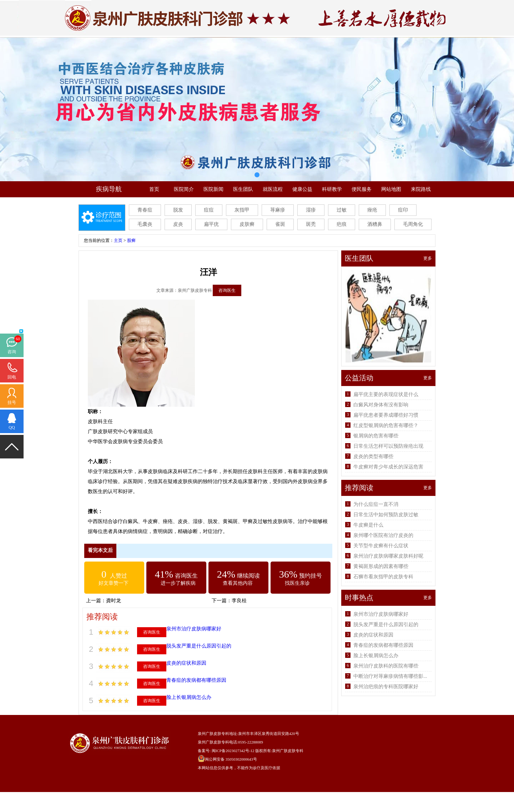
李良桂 (239, 601)
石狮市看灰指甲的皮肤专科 (383, 577)
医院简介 (184, 189)
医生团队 (243, 189)
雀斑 (280, 224)
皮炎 (178, 224)
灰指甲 (242, 210)
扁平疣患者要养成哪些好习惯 (386, 415)
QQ (12, 427)
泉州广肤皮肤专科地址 (217, 734)
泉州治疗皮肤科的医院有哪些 (386, 666)
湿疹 (311, 210)
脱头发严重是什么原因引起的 (199, 646)
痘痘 (209, 210)
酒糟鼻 (375, 224)
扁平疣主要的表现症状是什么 (386, 394)
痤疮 (372, 210)
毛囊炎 (145, 224)
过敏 (342, 210)
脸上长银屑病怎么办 (189, 697)
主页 (118, 240)
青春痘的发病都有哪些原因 (196, 680)
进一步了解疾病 (178, 583)
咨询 (12, 352)
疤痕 (342, 224)
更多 (428, 258)
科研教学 (332, 189)
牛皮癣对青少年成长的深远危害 (388, 467)
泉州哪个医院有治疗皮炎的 (383, 535)
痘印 (403, 210)
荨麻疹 (278, 210)
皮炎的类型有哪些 (373, 456)
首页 (154, 189)
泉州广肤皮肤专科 (288, 751)
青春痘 (145, 210)
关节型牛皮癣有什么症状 (381, 546)
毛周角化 (413, 224)
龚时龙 (114, 601)
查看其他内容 (238, 583)
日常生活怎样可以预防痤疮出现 (388, 446)
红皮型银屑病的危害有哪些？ (386, 425)
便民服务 (362, 189)
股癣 (131, 240)
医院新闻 (213, 189)
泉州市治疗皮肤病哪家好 (194, 629)
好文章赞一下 (114, 583)
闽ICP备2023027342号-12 (233, 751)
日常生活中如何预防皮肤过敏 (386, 515)
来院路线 (421, 189)
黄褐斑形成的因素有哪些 (381, 566)
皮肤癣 (247, 224)
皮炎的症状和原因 (186, 663)
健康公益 (302, 189)
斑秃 (311, 224)
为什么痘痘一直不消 (376, 504)
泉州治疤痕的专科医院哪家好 (386, 687)
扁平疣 (211, 224)
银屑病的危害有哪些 (376, 436)
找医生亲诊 (297, 583)
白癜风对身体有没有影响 (381, 405)
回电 (12, 377)
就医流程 (273, 189)
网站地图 (391, 189)
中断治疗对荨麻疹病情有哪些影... (390, 676)
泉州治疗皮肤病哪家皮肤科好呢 (388, 556)
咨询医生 (227, 290)
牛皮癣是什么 (368, 525)
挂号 (12, 402)
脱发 (178, 210)
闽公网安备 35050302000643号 (231, 759)
